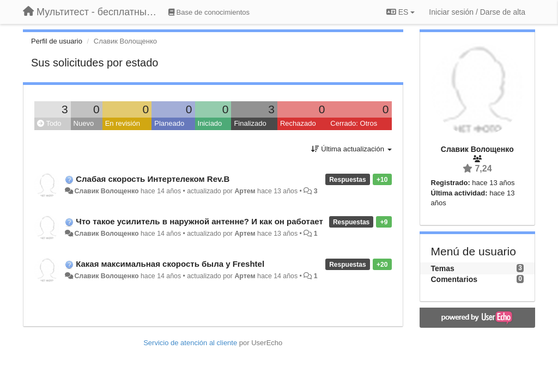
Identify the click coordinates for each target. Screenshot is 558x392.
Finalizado (250, 123)
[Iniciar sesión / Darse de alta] (477, 12)
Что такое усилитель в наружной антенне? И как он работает (199, 221)
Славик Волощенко (106, 191)
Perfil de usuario (57, 41)
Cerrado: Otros (354, 123)
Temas (443, 268)
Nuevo (84, 123)
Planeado (169, 123)
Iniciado (210, 123)
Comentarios (454, 279)
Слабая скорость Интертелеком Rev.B (153, 179)
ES (401, 12)
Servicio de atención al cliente (191, 343)
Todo (49, 123)
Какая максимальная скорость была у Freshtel (170, 264)
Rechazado (298, 123)
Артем (245, 191)
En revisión (123, 123)
